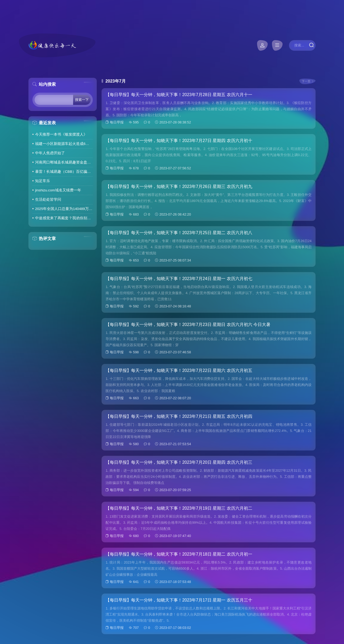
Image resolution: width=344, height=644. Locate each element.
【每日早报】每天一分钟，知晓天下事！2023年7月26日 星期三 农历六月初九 (179, 186)
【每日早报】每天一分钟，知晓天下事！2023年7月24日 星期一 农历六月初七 (179, 279)
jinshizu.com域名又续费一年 (58, 190)
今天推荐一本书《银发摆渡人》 (61, 134)
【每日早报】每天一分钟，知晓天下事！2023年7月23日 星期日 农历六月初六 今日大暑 (188, 325)
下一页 (306, 81)
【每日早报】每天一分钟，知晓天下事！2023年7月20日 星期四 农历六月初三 (179, 462)
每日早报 (117, 122)
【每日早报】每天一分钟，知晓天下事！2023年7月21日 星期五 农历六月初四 (179, 416)
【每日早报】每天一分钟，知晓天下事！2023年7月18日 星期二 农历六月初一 (179, 554)
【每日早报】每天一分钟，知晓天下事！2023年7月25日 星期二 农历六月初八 (179, 233)
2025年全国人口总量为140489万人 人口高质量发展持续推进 (64, 209)
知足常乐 (43, 181)
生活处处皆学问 (48, 199)
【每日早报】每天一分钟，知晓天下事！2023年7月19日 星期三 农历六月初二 (179, 508)
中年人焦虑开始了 (50, 153)
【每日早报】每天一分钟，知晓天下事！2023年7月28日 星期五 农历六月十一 (179, 95)
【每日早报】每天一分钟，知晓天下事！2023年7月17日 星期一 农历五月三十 (179, 600)
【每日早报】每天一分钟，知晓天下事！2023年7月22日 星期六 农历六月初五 (179, 370)
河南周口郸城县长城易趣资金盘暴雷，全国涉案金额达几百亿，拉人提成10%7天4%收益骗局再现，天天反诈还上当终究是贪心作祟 (64, 162)
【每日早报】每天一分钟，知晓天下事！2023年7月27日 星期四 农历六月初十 (179, 141)
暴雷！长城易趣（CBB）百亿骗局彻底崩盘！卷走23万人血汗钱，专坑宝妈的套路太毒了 (64, 172)
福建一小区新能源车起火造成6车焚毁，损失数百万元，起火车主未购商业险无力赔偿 (64, 144)
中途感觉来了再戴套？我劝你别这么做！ (64, 218)
